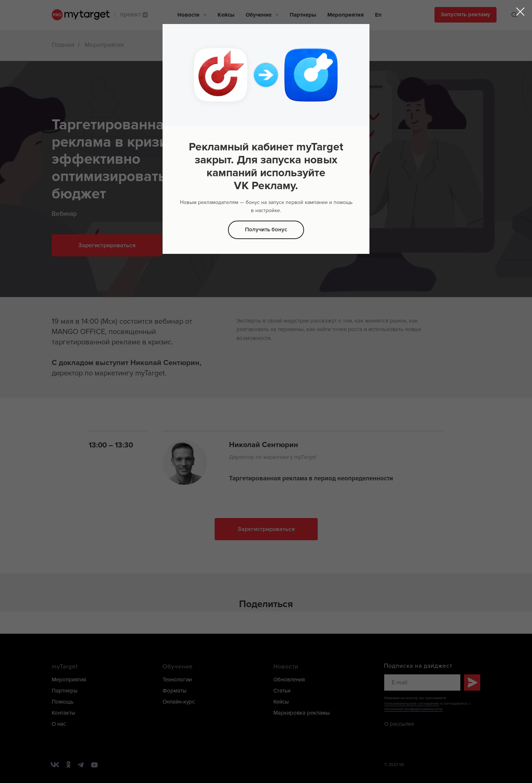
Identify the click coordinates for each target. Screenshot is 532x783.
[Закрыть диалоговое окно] (520, 12)
